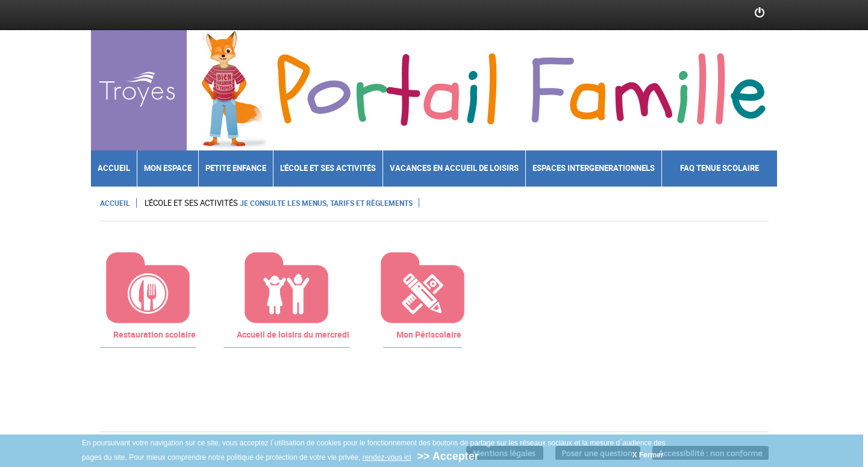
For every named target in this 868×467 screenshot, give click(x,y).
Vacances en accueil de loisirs (454, 168)
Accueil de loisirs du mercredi (293, 334)
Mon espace (168, 168)
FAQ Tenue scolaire (720, 168)
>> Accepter (448, 457)
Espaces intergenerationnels (594, 168)
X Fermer (648, 456)
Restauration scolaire (155, 334)
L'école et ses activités (328, 168)
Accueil (114, 168)
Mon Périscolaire (429, 334)
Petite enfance (236, 168)
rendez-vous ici (387, 458)
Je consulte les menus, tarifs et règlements (326, 203)
